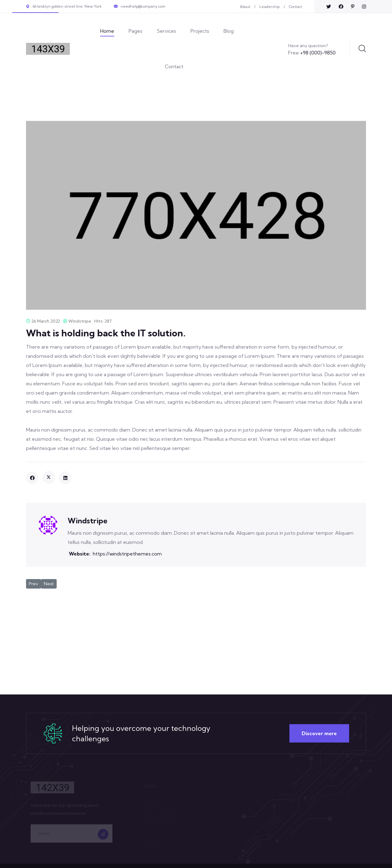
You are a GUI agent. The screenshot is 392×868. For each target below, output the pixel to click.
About (245, 7)
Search (362, 49)
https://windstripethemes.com (127, 554)
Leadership (269, 7)
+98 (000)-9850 (312, 53)
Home (107, 31)
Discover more (319, 733)
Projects (200, 31)
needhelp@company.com (143, 6)
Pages (136, 31)
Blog (229, 31)
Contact (295, 7)
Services (166, 31)
